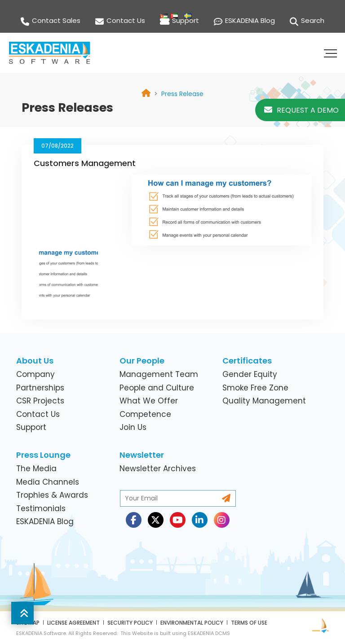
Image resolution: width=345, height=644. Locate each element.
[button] (332, 53)
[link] (182, 94)
